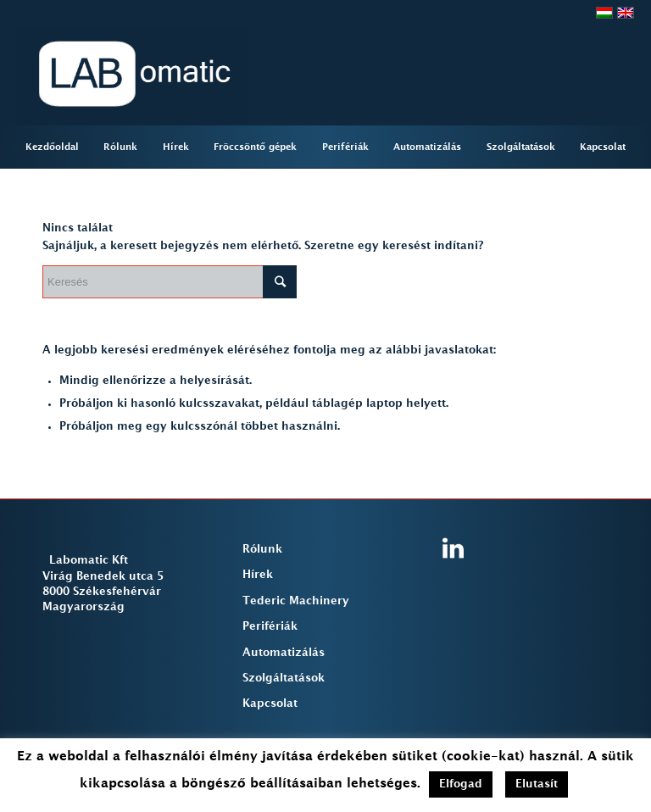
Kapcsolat (270, 704)
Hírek (258, 575)
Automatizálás (284, 653)
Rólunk (262, 549)
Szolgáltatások (284, 678)
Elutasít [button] (537, 784)
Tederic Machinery (296, 601)
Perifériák (270, 626)
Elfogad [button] (461, 784)
